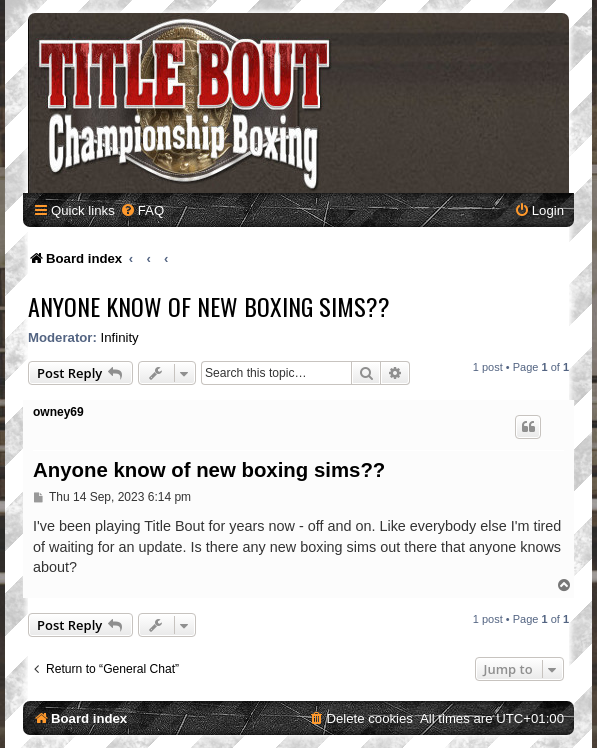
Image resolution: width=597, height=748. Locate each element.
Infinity (120, 337)
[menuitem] (142, 210)
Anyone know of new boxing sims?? (209, 306)
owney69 (58, 412)
